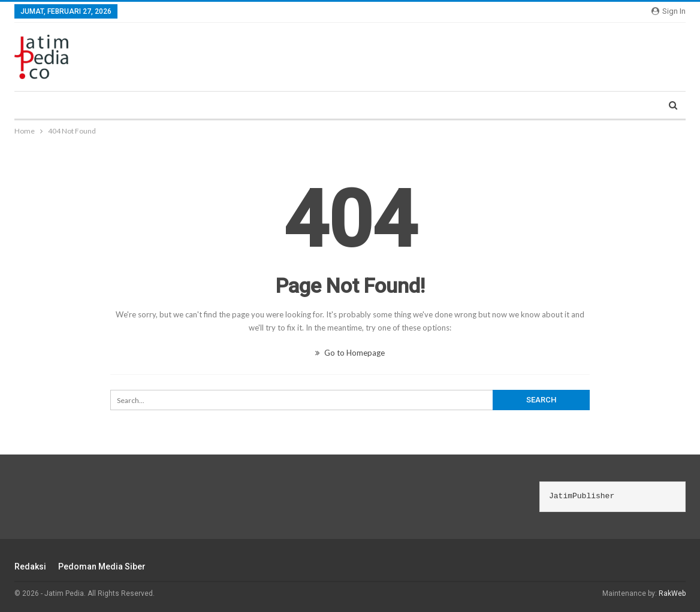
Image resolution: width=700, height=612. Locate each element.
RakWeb (672, 593)
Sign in (669, 11)
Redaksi (30, 566)
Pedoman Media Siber (102, 566)
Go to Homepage (350, 353)
